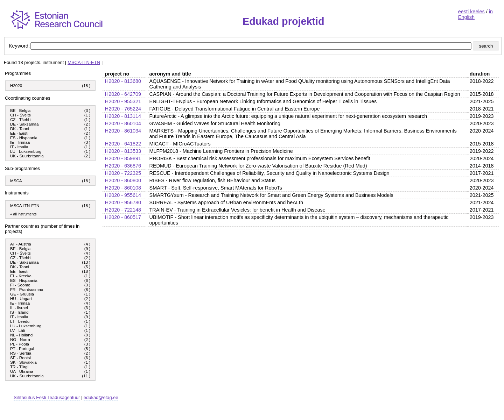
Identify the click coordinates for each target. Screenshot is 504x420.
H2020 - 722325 (123, 173)
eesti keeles (471, 12)
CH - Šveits (20, 115)
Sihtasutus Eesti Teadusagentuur (47, 397)
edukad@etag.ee (101, 397)
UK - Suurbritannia (27, 156)
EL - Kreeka (21, 276)
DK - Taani (20, 129)
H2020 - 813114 (123, 116)
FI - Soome (20, 285)
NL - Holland (21, 335)
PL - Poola (20, 344)
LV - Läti (18, 330)
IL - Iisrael (19, 308)
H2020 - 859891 (123, 158)
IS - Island (19, 312)
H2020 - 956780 (123, 202)
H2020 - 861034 (123, 131)
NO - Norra (20, 339)
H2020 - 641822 (123, 144)
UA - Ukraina (22, 371)
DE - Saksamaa (24, 124)
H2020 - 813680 (123, 81)
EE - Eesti (19, 133)
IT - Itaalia (19, 147)
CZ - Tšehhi (21, 119)
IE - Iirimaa (20, 142)
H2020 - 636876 (123, 166)
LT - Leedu (20, 321)
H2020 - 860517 (123, 217)
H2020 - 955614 (123, 195)
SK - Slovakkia (23, 362)
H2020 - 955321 (123, 101)
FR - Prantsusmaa (27, 289)
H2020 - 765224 (123, 109)
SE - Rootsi (20, 358)
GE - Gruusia (22, 294)
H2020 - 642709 (123, 94)
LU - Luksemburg (26, 151)
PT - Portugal (22, 348)
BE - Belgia (20, 110)
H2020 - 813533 (123, 151)
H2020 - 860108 (123, 188)
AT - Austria (21, 244)
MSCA (16, 181)
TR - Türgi (19, 367)
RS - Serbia (21, 353)
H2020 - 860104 (123, 123)
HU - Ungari (21, 298)
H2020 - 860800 (123, 180)
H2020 (16, 86)
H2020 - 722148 (123, 210)
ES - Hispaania (24, 138)
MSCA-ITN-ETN (84, 62)
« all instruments (23, 214)
